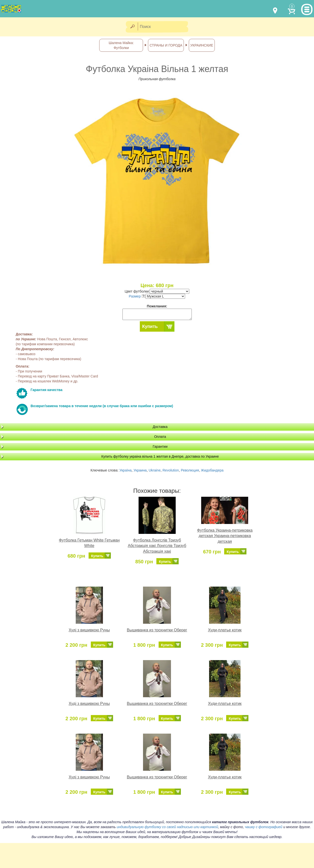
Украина (140, 470)
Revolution (171, 470)
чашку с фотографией (264, 827)
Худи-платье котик (225, 630)
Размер (137, 296)
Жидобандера (212, 470)
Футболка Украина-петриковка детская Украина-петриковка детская (225, 536)
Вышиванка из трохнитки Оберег (157, 630)
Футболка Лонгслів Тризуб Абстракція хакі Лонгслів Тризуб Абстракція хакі (157, 546)
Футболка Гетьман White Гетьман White (89, 543)
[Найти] (132, 27)
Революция (190, 470)
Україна (125, 470)
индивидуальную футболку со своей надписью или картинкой (168, 827)
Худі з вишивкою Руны (89, 630)
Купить (150, 326)
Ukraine (155, 470)
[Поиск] (165, 27)
